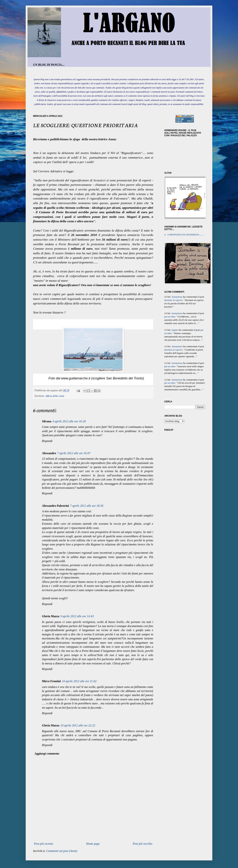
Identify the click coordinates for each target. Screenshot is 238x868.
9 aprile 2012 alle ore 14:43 (77, 616)
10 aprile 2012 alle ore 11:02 (79, 681)
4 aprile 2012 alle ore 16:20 (69, 421)
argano (175, 330)
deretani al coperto (173, 300)
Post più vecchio (142, 844)
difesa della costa (55, 396)
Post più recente (44, 844)
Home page (93, 844)
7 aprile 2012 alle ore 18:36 (87, 506)
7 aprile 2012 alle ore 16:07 (74, 453)
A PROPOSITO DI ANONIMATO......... (186, 235)
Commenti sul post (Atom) (62, 851)
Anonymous (177, 297)
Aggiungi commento (47, 754)
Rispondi (47, 441)
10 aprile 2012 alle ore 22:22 (78, 725)
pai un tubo (170, 317)
